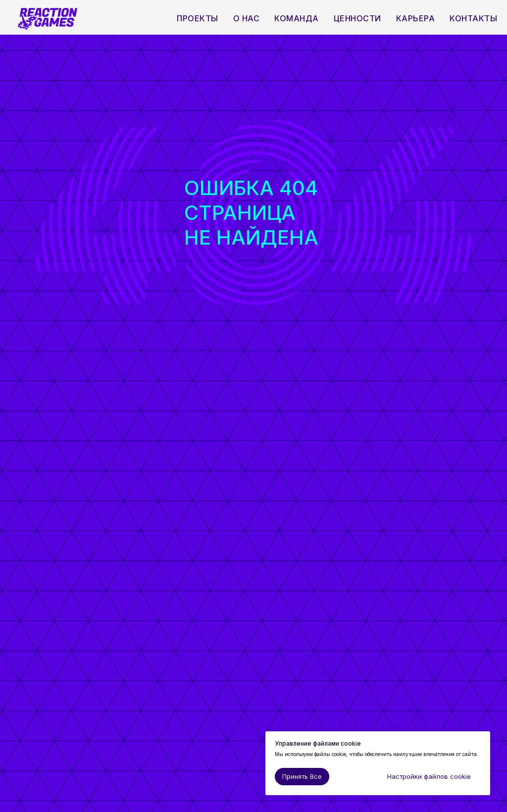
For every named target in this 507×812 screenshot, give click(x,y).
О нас (247, 18)
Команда (297, 18)
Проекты (198, 18)
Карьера (416, 18)
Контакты (473, 18)
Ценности (357, 18)
